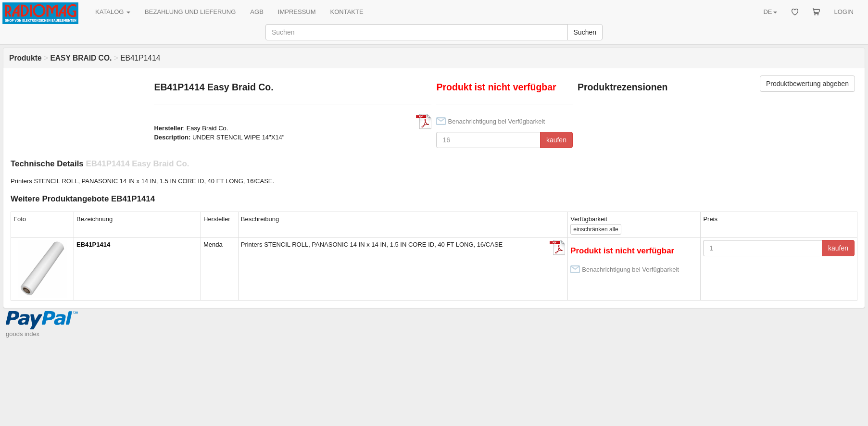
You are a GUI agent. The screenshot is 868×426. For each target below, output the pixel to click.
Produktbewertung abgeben (807, 84)
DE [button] (770, 12)
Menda (213, 244)
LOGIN (844, 12)
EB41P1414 (93, 244)
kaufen (556, 140)
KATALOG (113, 12)
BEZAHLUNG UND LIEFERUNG (190, 12)
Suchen (585, 32)
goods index (23, 334)
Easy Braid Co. (208, 128)
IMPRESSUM (297, 12)
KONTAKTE (347, 12)
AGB (257, 12)
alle (596, 229)
